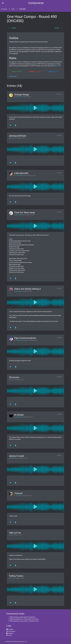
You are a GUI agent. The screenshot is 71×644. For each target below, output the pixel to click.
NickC (13, 380)
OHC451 (59, 28)
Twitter (9, 635)
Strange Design (22, 95)
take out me (15, 533)
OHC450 (22, 9)
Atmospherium (20, 215)
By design (19, 415)
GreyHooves (19, 417)
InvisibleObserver (21, 176)
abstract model (17, 456)
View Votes (13, 77)
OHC (13, 9)
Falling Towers (16, 576)
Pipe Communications (25, 338)
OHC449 (12, 28)
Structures (14, 377)
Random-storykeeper (22, 340)
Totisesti (18, 493)
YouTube (10, 629)
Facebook (10, 633)
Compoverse (36, 3)
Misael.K (18, 97)
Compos (4, 9)
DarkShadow (15, 458)
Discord (58, 66)
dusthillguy (19, 496)
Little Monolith (21, 173)
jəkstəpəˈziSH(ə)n (18, 136)
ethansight (19, 291)
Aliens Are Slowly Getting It (28, 289)
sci (12, 535)
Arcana (13, 578)
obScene (13, 138)
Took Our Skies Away (25, 213)
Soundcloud (11, 631)
